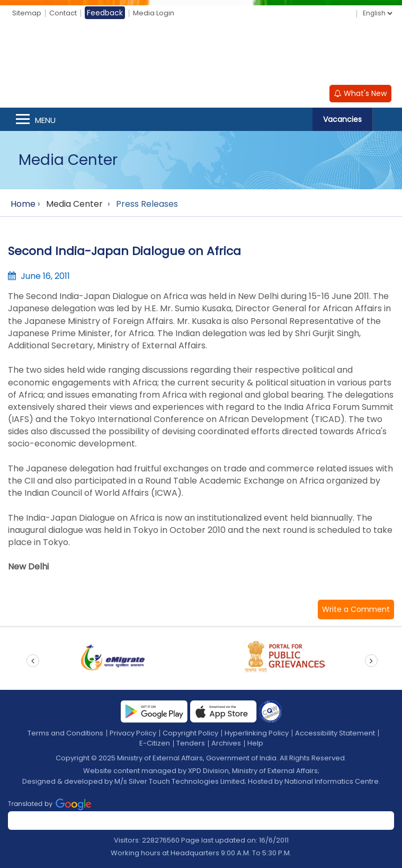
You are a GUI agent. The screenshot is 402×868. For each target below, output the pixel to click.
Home (23, 204)
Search (387, 119)
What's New (360, 93)
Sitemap (27, 13)
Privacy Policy (133, 733)
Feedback (105, 13)
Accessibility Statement (335, 733)
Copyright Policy (190, 733)
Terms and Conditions (65, 733)
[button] (356, 610)
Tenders (191, 743)
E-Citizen (155, 743)
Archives (226, 743)
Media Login (154, 13)
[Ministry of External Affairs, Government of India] (201, 54)
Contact (63, 13)
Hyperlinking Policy (257, 733)
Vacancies (342, 119)
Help (255, 743)
